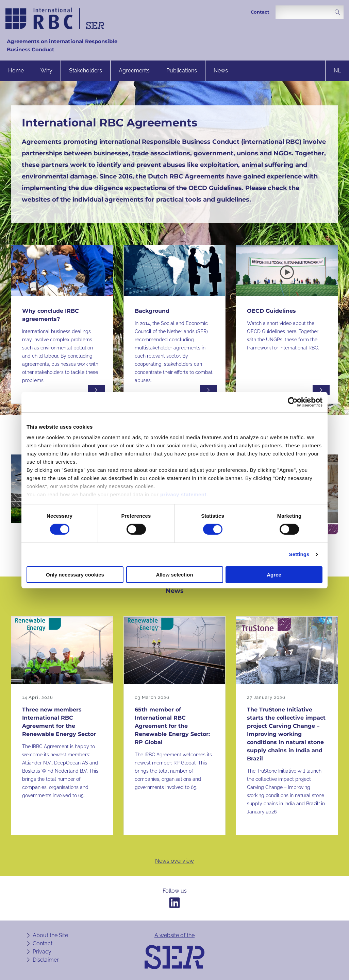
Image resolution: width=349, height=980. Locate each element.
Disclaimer (46, 960)
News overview (174, 861)
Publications (182, 71)
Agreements (134, 71)
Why (46, 71)
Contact (260, 12)
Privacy (42, 952)
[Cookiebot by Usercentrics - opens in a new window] (293, 402)
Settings (299, 554)
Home (16, 71)
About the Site (50, 935)
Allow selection (174, 575)
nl (337, 71)
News (221, 71)
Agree (274, 575)
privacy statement (183, 494)
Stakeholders (86, 71)
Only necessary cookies (75, 575)
